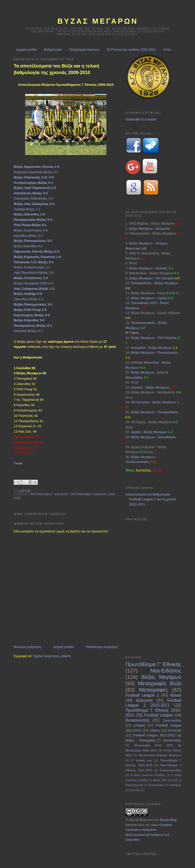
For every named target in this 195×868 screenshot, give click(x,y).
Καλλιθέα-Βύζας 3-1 (28, 331)
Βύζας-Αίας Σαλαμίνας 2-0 (34, 204)
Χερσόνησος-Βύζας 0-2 (32, 315)
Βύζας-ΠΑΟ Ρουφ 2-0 (30, 310)
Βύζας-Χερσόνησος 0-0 (31, 230)
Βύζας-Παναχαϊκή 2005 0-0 (33, 283)
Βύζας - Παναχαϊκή (140, 740)
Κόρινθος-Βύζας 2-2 (28, 236)
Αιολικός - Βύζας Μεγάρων (150, 387)
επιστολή (135, 790)
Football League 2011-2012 (154, 735)
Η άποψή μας (142, 760)
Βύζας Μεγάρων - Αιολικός (148, 268)
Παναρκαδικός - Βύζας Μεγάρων (155, 283)
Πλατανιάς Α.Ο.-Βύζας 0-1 (34, 262)
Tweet (18, 463)
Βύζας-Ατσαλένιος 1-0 (31, 278)
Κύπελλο (175, 730)
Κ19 (175, 780)
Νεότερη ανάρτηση (27, 647)
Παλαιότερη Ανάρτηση (102, 647)
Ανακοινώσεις (137, 720)
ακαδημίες (175, 785)
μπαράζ (139, 725)
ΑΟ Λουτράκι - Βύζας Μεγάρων (153, 402)
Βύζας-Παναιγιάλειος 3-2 (33, 241)
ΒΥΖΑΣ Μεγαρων (98, 21)
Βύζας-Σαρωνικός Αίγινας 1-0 (37, 167)
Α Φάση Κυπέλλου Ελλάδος (148, 775)
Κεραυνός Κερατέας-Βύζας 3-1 (36, 172)
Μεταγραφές (153, 690)
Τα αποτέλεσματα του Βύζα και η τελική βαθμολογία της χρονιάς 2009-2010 (56, 69)
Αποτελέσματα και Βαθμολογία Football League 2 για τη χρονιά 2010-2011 (151, 499)
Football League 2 (142, 695)
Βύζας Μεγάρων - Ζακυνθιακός (153, 437)
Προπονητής (172, 740)
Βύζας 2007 (160, 780)
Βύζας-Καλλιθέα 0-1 (28, 246)
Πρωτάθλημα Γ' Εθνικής (49, 494)
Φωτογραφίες (156, 785)
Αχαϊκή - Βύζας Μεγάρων (149, 432)
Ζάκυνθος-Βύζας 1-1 (29, 299)
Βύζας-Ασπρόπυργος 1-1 (32, 267)
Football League (159, 715)
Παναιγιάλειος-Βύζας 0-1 (33, 326)
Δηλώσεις (144, 700)
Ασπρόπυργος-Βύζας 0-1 (33, 183)
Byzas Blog (138, 820)
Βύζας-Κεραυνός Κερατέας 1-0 (37, 257)
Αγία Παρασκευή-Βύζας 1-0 (34, 273)
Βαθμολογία (53, 50)
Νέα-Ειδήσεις (166, 671)
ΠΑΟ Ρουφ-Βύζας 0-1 (30, 225)
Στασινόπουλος (134, 785)
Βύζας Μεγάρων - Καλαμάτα (150, 229)
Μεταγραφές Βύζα (160, 683)
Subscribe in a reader (141, 119)
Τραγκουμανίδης (170, 770)
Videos (155, 730)
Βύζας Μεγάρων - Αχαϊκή (149, 298)
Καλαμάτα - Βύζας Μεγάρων (152, 348)
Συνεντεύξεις (172, 720)
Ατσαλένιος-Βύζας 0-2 (31, 193)
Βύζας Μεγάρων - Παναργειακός (155, 353)
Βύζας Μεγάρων (161, 677)
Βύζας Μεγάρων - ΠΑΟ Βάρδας (154, 338)
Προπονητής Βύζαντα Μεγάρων (160, 755)
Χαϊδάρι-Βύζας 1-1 (27, 209)
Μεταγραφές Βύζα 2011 (141, 750)
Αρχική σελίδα (27, 50)
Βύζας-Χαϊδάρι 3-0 (28, 294)
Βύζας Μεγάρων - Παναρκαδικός (155, 412)
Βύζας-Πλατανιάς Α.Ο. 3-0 (34, 177)
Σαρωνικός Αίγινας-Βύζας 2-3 (37, 251)
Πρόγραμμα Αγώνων (84, 50)
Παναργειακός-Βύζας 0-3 (33, 220)
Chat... (168, 50)
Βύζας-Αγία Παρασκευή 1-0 (35, 188)
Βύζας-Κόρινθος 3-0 (29, 320)
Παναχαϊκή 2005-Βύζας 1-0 (33, 198)
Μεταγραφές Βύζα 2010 (154, 745)
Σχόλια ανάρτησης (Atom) (52, 656)
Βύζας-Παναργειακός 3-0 (33, 304)
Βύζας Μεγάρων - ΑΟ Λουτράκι (151, 278)
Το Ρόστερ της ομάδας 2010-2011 (131, 50)
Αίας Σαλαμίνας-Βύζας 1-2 (34, 289)
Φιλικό (176, 695)
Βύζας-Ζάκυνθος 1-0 (29, 214)
